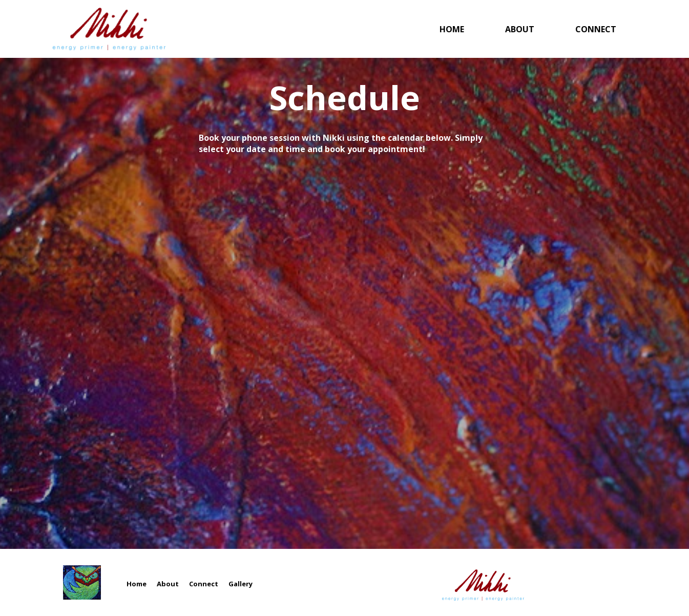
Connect (596, 29)
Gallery (241, 585)
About (520, 29)
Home (452, 29)
